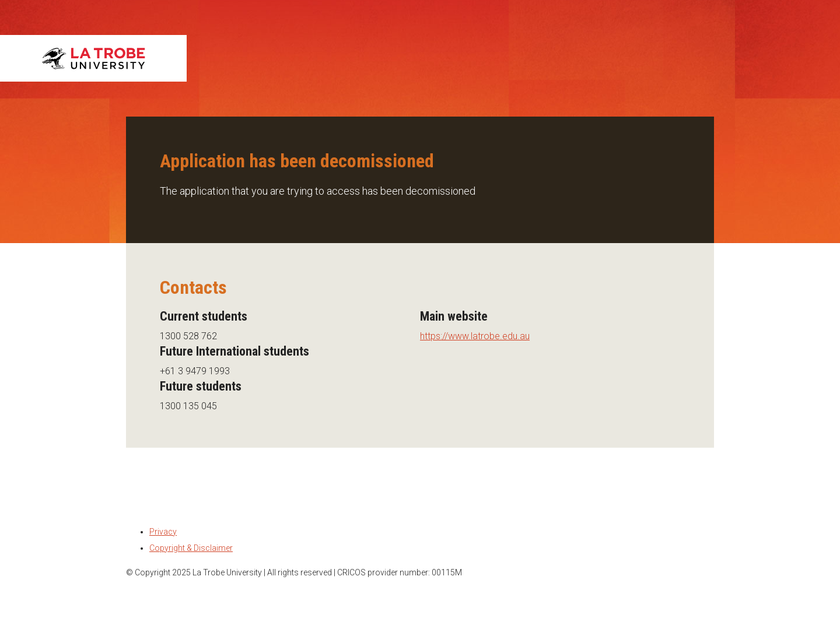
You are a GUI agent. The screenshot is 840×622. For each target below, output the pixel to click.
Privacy (163, 532)
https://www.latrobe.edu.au (475, 336)
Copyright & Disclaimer (191, 548)
